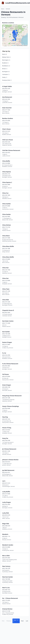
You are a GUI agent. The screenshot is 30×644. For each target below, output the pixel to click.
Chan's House (6, 129)
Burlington (6, 72)
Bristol (5, 69)
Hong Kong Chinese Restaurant (12, 396)
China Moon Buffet (8, 246)
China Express (7, 172)
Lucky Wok (6, 513)
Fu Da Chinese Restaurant (10, 364)
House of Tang (7, 428)
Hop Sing (5, 417)
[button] (17, 35)
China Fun (5, 193)
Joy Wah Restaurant (8, 470)
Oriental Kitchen (7, 609)
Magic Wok (6, 524)
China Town (6, 289)
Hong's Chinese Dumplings (11, 406)
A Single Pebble (7, 86)
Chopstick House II (8, 310)
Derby (5, 77)
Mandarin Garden (8, 545)
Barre (5, 54)
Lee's (4, 481)
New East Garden (8, 577)
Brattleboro (6, 66)
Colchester (6, 74)
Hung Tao (5, 438)
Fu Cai (4, 353)
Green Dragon (7, 385)
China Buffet (6, 161)
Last (27, 621)
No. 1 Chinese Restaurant (10, 598)
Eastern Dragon (7, 342)
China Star (5, 268)
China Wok (6, 300)
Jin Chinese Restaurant (9, 449)
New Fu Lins (6, 588)
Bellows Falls (6, 57)
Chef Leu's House (8, 140)
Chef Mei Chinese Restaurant (11, 150)
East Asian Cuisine (8, 321)
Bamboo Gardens (8, 118)
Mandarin (5, 534)
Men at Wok (6, 556)
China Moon (6, 236)
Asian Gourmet (7, 108)
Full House (6, 374)
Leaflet (13, 46)
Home (3, 9)
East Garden (6, 332)
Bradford (5, 63)
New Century (6, 566)
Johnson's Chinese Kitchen (10, 460)
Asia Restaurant (7, 97)
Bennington (6, 60)
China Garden (6, 204)
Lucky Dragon (7, 502)
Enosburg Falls (7, 80)
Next (22, 621)
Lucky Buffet (6, 492)
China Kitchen (7, 225)
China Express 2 (7, 182)
